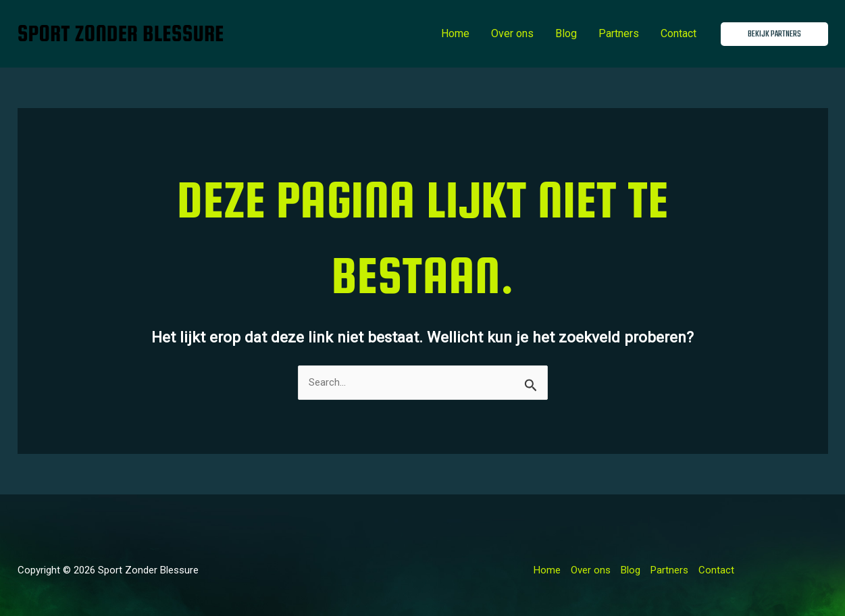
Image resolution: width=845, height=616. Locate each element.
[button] (774, 34)
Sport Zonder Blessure (121, 33)
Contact (678, 33)
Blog (566, 33)
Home (455, 33)
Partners (619, 33)
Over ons (512, 33)
